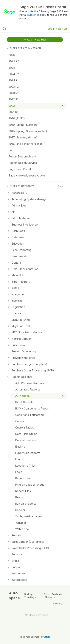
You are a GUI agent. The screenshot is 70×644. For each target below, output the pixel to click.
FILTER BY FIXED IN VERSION (23, 48)
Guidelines (33, 15)
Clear (61, 186)
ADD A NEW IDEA (35, 40)
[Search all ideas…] (22, 29)
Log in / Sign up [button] (57, 29)
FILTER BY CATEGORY (20, 186)
